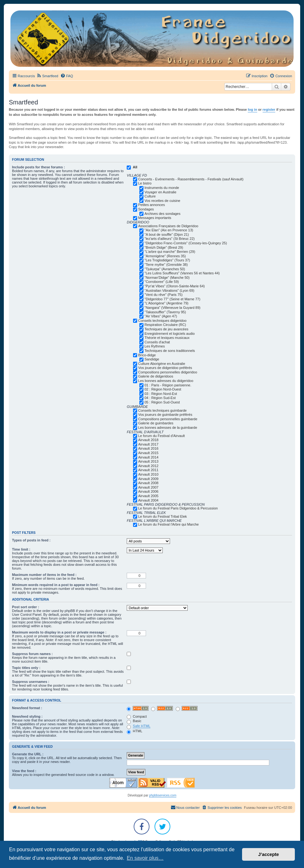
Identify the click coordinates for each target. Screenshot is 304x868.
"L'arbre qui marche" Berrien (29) (170, 252)
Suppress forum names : (32, 654)
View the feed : (24, 771)
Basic (134, 721)
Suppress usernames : (31, 682)
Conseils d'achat (157, 342)
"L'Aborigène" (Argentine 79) (166, 303)
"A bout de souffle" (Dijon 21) (167, 234)
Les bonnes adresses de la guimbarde (168, 428)
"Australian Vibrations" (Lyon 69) (169, 290)
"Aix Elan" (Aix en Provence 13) (169, 230)
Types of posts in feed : (31, 540)
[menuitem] (47, 76)
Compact (137, 716)
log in (252, 109)
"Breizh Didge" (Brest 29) (164, 247)
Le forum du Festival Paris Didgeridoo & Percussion (178, 508)
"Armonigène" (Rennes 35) (165, 256)
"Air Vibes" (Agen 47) (161, 316)
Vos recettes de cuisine (162, 201)
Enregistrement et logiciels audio (170, 334)
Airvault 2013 (148, 461)
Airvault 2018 (148, 440)
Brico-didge (147, 355)
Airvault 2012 (148, 466)
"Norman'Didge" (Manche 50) (167, 278)
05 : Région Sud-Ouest (162, 402)
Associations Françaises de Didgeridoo (168, 226)
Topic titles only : (26, 668)
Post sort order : (26, 607)
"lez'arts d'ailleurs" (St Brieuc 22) (170, 239)
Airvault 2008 (148, 483)
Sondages (146, 209)
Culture (150, 196)
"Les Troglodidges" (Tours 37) (167, 260)
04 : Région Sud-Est (160, 398)
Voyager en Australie (160, 192)
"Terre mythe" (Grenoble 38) (166, 265)
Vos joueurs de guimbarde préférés (165, 415)
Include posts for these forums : (38, 167)
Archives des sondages (162, 214)
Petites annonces (151, 205)
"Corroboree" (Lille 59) (162, 282)
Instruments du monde (162, 188)
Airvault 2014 (148, 457)
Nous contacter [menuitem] (185, 807)
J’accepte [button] (269, 854)
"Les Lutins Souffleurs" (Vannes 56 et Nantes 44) (182, 273)
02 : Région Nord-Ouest (163, 389)
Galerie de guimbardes (156, 423)
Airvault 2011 (148, 470)
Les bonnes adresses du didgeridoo (166, 381)
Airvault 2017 (148, 444)
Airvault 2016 (148, 448)
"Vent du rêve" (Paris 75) (163, 295)
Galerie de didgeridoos (156, 376)
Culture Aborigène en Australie (162, 364)
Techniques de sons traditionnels (170, 351)
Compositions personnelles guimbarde (168, 419)
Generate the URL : (28, 754)
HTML (134, 731)
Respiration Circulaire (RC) (165, 325)
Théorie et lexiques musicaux (167, 338)
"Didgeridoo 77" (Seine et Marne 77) (172, 299)
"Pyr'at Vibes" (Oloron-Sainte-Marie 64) (175, 286)
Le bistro (145, 183)
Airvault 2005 (148, 496)
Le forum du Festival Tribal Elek (162, 516)
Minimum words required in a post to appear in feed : (56, 585)
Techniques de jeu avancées (166, 329)
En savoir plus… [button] (145, 858)
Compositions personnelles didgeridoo (168, 372)
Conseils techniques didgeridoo (162, 321)
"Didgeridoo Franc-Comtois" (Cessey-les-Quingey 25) (186, 243)
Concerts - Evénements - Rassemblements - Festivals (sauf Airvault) (191, 179)
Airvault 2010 (148, 474)
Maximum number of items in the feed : (44, 575)
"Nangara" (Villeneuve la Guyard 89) (172, 308)
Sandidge (152, 359)
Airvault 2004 (148, 500)
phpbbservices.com (163, 795)
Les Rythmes (155, 346)
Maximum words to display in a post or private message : (59, 632)
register (269, 109)
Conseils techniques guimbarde (162, 410)
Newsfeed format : (27, 708)
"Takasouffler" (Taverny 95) (165, 312)
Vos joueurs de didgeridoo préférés (165, 368)
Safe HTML (142, 726)
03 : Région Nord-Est (161, 394)
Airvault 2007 (148, 487)
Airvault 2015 (148, 453)
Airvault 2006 (148, 491)
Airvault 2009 (148, 479)
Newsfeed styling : (27, 716)
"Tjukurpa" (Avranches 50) (165, 269)
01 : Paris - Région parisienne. (168, 385)
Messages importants (155, 218)
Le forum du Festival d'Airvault (161, 436)
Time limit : (21, 549)
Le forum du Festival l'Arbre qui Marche (168, 524)
